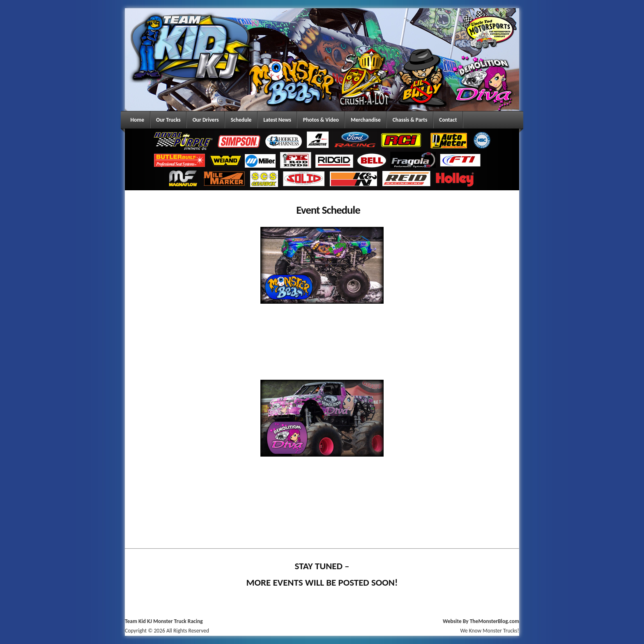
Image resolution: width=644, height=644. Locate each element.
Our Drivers (206, 120)
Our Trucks (168, 120)
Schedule (241, 120)
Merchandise (366, 120)
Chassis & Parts (410, 120)
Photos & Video (321, 120)
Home (138, 120)
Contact (448, 120)
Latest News (277, 120)
